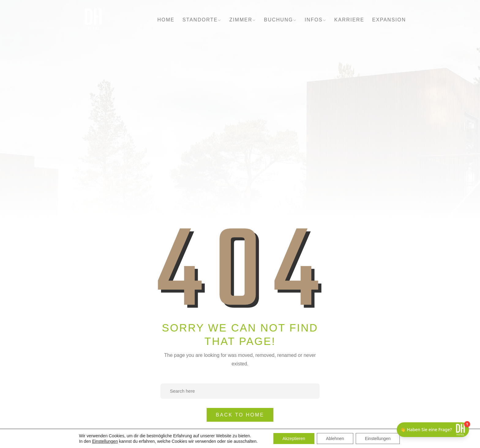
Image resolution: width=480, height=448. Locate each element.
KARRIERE (349, 20)
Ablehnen (335, 439)
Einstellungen (105, 441)
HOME (166, 20)
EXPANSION (389, 20)
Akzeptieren (294, 439)
